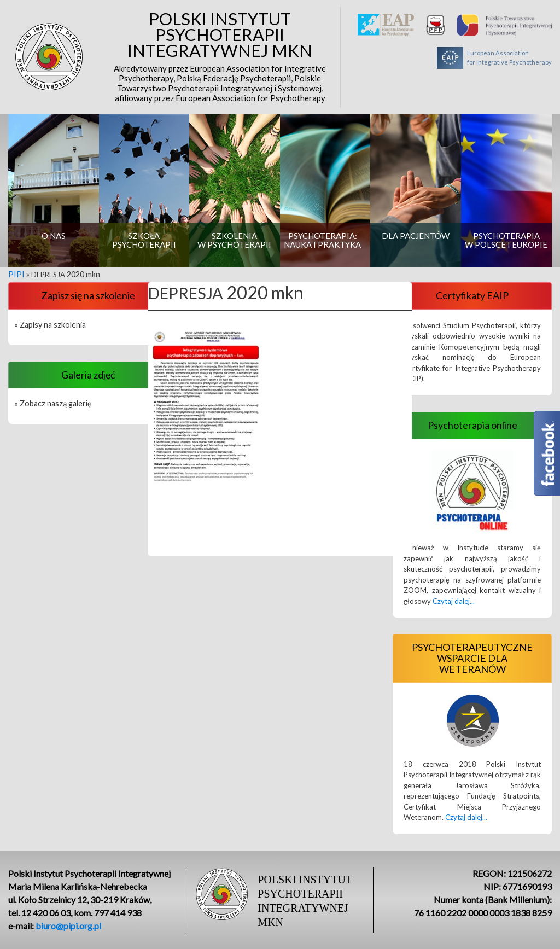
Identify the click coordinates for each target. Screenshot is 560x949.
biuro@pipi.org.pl (68, 926)
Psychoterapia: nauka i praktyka (322, 240)
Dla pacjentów (416, 236)
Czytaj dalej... (454, 601)
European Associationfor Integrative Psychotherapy (494, 58)
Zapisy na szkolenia (53, 325)
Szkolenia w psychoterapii (234, 240)
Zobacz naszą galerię (56, 403)
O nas (54, 236)
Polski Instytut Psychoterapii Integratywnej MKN (220, 57)
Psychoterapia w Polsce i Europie (506, 240)
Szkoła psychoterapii (144, 240)
